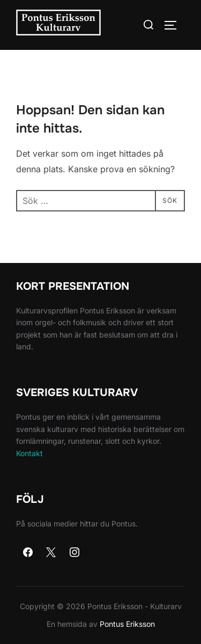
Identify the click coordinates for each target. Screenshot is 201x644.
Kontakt (29, 453)
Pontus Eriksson (127, 624)
